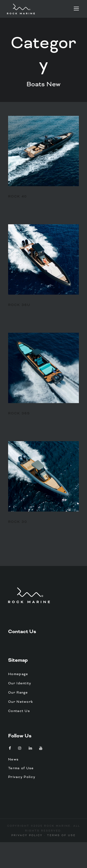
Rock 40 (18, 196)
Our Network (21, 702)
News (13, 759)
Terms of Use (21, 768)
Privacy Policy (22, 777)
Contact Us (22, 632)
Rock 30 (18, 522)
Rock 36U (19, 305)
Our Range (18, 692)
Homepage (18, 674)
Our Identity (20, 683)
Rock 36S (19, 413)
